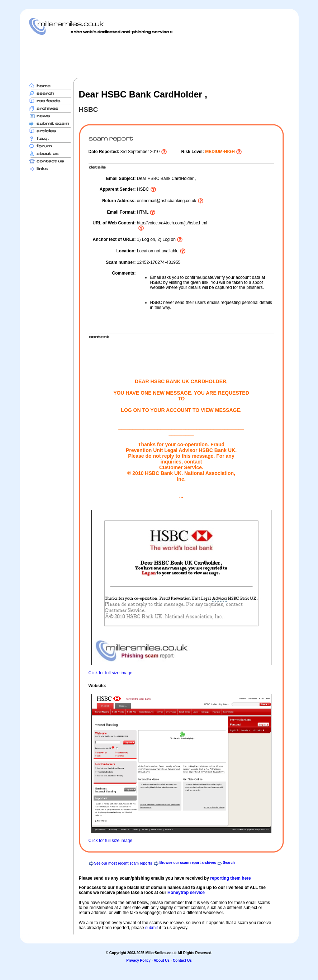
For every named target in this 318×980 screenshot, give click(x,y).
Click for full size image (111, 673)
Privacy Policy (138, 960)
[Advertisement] (159, 56)
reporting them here (230, 878)
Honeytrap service (186, 893)
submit (151, 928)
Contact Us (182, 960)
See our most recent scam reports (123, 863)
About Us (162, 960)
